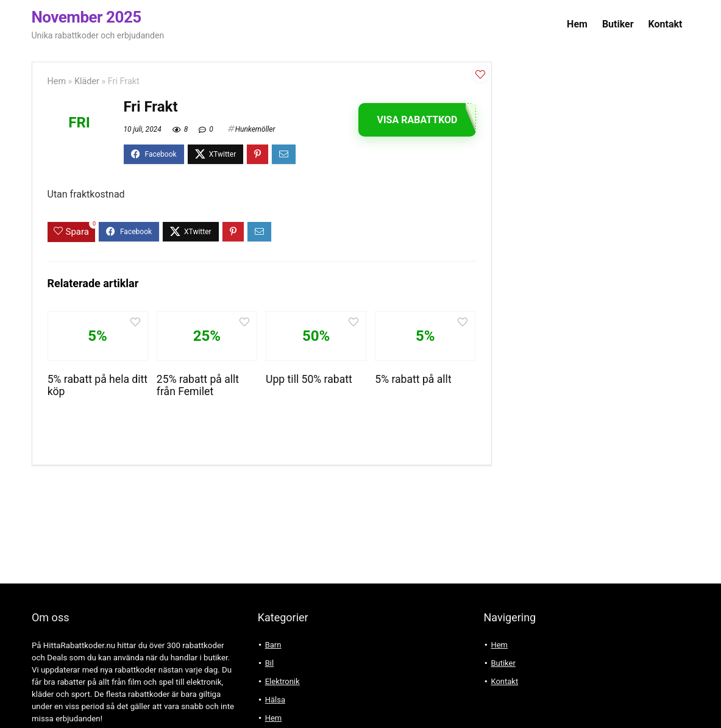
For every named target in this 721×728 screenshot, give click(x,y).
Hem (577, 24)
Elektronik (282, 681)
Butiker (618, 24)
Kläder (87, 81)
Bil (269, 663)
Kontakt (666, 24)
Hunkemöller (255, 129)
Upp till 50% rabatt (309, 379)
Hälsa (275, 700)
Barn (273, 645)
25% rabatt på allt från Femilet (198, 385)
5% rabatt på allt (413, 379)
